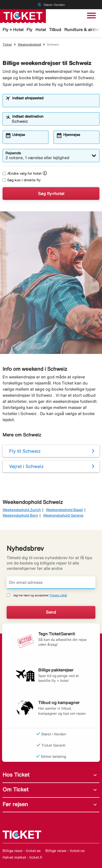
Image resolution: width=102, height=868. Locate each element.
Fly (29, 30)
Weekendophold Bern (20, 515)
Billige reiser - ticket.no (65, 851)
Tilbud (55, 30)
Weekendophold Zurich (22, 510)
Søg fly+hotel (51, 194)
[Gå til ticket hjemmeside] (23, 16)
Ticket (7, 44)
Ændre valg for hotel (22, 173)
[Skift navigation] (91, 16)
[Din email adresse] (51, 583)
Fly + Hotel (13, 30)
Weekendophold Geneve (63, 515)
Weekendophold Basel (64, 510)
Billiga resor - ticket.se (22, 851)
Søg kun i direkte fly (22, 180)
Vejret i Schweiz (27, 466)
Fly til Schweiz (25, 451)
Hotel (41, 30)
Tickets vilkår (58, 595)
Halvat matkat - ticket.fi (22, 857)
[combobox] (54, 103)
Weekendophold (29, 44)
